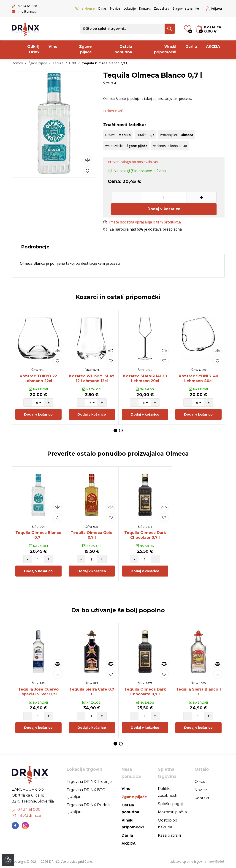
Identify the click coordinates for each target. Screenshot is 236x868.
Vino (53, 47)
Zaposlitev (161, 8)
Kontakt (145, 8)
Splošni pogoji (171, 804)
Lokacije (130, 8)
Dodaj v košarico (164, 209)
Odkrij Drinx (33, 49)
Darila (191, 47)
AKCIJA (213, 47)
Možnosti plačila (172, 812)
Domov (17, 63)
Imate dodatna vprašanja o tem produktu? (142, 222)
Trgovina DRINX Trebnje (89, 782)
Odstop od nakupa (168, 824)
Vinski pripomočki (165, 49)
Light (73, 63)
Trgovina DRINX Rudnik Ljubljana (89, 808)
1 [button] (115, 430)
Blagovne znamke (186, 8)
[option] (54, 123)
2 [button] (121, 430)
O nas (102, 8)
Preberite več (113, 111)
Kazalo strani (169, 835)
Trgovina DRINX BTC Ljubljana (86, 793)
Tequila (58, 63)
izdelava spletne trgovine (188, 861)
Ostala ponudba (123, 49)
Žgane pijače (85, 49)
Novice (115, 8)
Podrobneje (35, 247)
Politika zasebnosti (168, 792)
